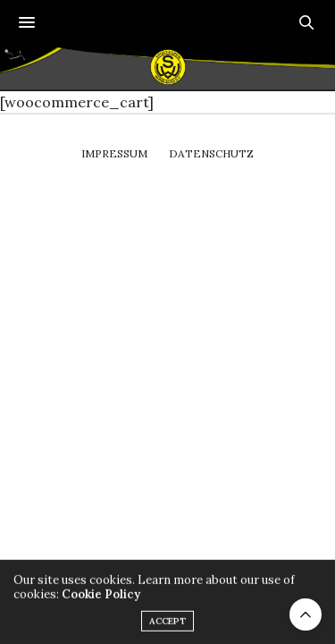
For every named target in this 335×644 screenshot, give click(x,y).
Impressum (114, 153)
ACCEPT (167, 626)
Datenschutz (211, 153)
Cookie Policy (101, 599)
